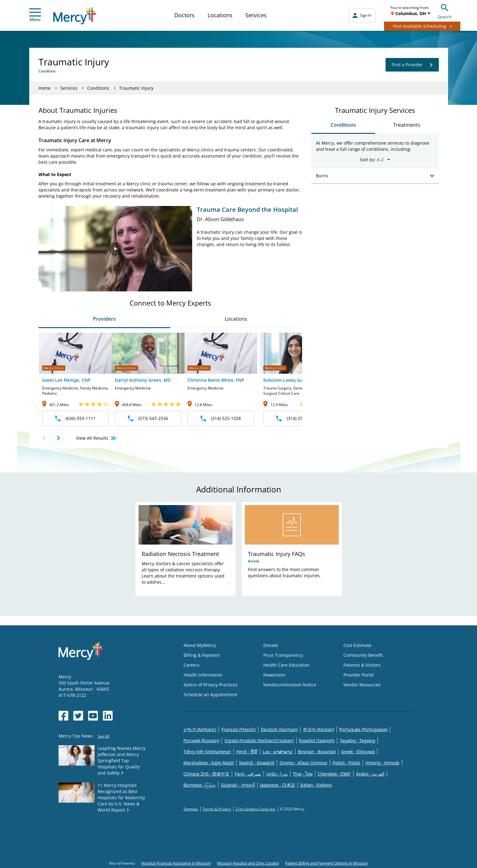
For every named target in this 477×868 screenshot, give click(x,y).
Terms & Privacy (217, 809)
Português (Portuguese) (364, 729)
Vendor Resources (362, 685)
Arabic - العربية (370, 774)
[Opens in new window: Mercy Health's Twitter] (78, 716)
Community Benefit (363, 655)
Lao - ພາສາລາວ (278, 752)
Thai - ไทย (303, 774)
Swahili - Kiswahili (257, 763)
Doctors (184, 15)
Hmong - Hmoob (382, 763)
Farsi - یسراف (248, 774)
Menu (35, 15)
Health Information (203, 675)
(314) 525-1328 (221, 418)
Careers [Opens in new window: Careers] (192, 665)
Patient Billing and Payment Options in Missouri (326, 863)
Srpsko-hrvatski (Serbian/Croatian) (259, 740)
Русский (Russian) (202, 740)
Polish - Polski (346, 763)
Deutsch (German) (279, 729)
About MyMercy (200, 645)
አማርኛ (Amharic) (200, 729)
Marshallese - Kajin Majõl (209, 763)
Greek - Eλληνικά (358, 752)
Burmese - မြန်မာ (200, 785)
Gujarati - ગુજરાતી (238, 785)
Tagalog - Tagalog (357, 740)
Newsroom (274, 675)
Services (256, 15)
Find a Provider (412, 65)
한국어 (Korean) (319, 729)
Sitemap (191, 809)
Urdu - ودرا (277, 774)
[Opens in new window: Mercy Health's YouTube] (93, 716)
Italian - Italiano (316, 785)
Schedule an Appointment (210, 695)
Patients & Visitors (362, 665)
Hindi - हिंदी (247, 752)
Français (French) (238, 729)
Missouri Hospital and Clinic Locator (248, 863)
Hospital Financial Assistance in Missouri (176, 863)
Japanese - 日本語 (278, 785)
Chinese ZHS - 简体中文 (207, 774)
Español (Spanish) (317, 740)
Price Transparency (283, 655)
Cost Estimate (357, 645)
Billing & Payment (202, 655)
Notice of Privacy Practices (210, 685)
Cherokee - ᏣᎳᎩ (334, 774)
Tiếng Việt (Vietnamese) (207, 752)
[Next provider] (58, 438)
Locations (220, 15)
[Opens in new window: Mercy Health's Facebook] (63, 716)
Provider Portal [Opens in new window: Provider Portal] (359, 675)
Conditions (98, 88)
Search (445, 11)
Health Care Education (286, 665)
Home (44, 88)
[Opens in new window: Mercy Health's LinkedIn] (108, 716)
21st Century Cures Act (256, 809)
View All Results (97, 438)
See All (103, 736)
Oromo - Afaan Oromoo (303, 763)
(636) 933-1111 (75, 418)
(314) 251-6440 (296, 418)
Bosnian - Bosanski (317, 752)
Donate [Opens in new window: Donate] (271, 645)
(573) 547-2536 (148, 418)
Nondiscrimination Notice (290, 685)
